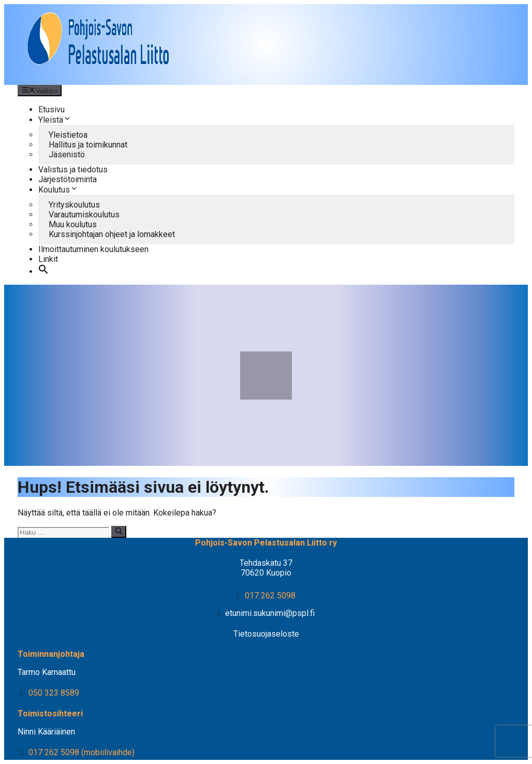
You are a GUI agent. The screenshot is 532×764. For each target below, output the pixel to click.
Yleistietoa (68, 135)
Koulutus (58, 190)
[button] (43, 271)
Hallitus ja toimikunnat (88, 145)
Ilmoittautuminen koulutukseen (93, 249)
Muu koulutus (73, 224)
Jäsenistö (67, 155)
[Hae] (119, 532)
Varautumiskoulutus (84, 215)
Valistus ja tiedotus (73, 170)
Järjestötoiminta (68, 179)
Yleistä (55, 120)
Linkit (48, 259)
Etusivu (51, 109)
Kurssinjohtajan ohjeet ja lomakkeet (112, 234)
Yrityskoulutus (74, 205)
